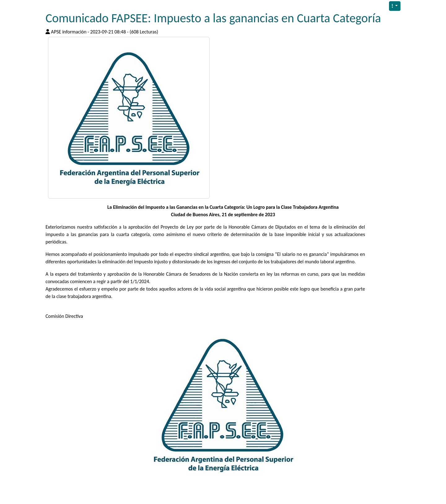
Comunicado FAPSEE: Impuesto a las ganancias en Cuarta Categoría (213, 18)
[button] (395, 6)
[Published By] (48, 32)
